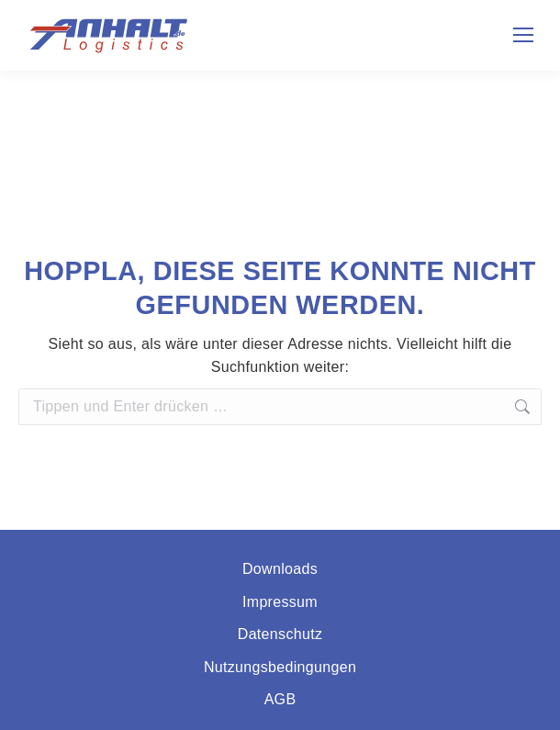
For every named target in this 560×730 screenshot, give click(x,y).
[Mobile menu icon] (523, 35)
